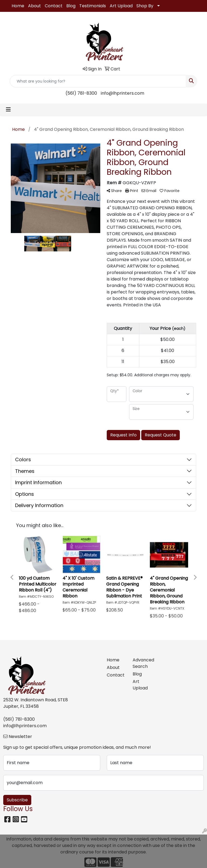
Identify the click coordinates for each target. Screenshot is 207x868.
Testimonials (93, 6)
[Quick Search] (98, 81)
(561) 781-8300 (81, 93)
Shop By (145, 6)
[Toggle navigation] (8, 110)
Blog (71, 6)
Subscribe (17, 800)
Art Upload (121, 6)
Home (18, 6)
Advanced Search (142, 663)
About (34, 6)
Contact (54, 6)
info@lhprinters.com (123, 93)
